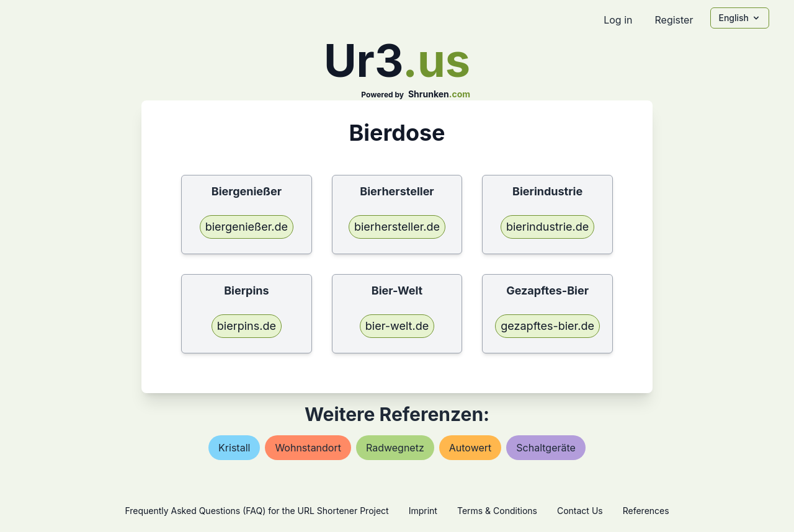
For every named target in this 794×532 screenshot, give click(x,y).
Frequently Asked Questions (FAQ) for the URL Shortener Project (256, 511)
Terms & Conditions (497, 511)
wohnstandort (308, 448)
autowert (471, 448)
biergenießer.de (247, 227)
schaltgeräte (546, 448)
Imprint (423, 511)
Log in (618, 20)
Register (674, 20)
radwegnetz (395, 448)
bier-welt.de (397, 326)
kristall (234, 448)
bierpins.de (247, 326)
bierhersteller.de (397, 227)
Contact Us (580, 511)
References (646, 511)
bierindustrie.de (547, 227)
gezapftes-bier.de (547, 326)
